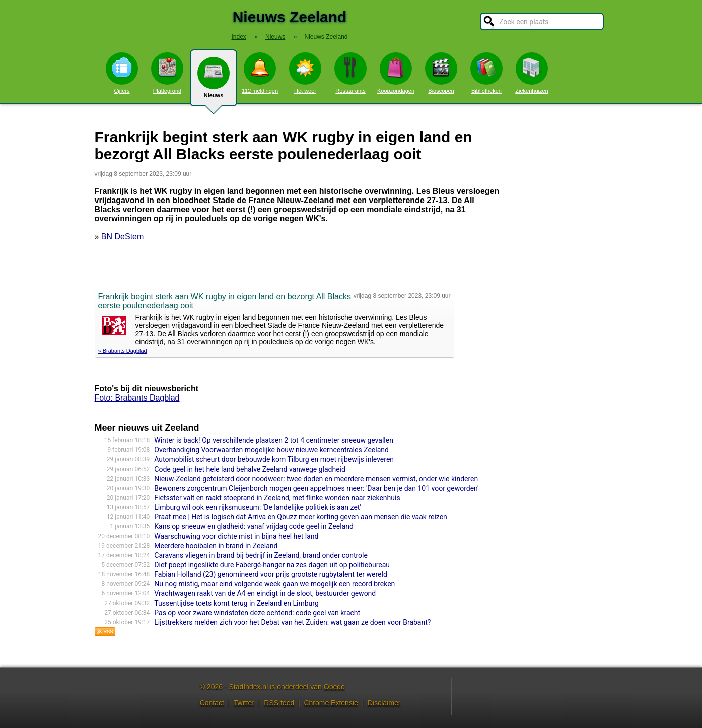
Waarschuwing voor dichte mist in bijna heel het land (236, 536)
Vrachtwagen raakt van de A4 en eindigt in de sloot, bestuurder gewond (265, 593)
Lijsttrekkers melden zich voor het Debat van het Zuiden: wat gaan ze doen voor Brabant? (292, 622)
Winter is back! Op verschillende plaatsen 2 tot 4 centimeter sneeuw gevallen (274, 440)
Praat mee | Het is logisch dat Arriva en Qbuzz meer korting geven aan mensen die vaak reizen (301, 517)
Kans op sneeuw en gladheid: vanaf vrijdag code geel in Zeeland (254, 526)
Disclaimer (384, 703)
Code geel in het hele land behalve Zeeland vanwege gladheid (250, 469)
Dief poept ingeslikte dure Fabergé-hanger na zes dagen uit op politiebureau (272, 565)
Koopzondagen (396, 73)
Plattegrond (167, 73)
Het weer (305, 73)
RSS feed (279, 703)
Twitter (244, 703)
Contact (212, 703)
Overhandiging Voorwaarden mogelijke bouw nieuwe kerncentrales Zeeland (271, 450)
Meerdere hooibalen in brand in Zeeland (216, 546)
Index (238, 37)
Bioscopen (441, 73)
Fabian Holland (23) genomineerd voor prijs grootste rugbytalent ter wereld (271, 574)
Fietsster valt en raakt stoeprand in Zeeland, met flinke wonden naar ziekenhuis (277, 498)
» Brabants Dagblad (123, 351)
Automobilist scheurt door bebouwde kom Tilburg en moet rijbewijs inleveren (274, 459)
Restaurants (350, 73)
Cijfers (122, 73)
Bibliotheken (486, 73)
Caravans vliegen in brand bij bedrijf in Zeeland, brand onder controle (261, 555)
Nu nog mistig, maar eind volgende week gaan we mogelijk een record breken (274, 584)
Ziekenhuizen (532, 73)
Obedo (334, 687)
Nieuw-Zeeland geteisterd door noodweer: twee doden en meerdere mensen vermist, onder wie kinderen (316, 479)
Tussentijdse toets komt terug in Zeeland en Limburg (236, 603)
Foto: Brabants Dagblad (137, 398)
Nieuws (214, 82)
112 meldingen (260, 73)
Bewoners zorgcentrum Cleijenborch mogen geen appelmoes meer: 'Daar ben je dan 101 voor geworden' (316, 488)
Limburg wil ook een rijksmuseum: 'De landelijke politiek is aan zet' (258, 507)
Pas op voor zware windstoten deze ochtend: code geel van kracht (257, 613)
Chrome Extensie (331, 703)
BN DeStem (122, 237)
